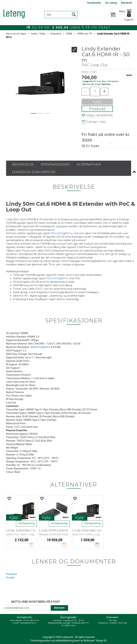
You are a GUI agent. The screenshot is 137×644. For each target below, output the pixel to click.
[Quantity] (95, 91)
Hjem (23, 34)
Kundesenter (94, 3)
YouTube (123, 623)
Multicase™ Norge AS (95, 641)
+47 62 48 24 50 (31, 620)
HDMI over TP (85, 34)
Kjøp (97, 102)
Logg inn (129, 20)
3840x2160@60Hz (40, 347)
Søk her (106, 84)
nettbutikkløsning (64, 641)
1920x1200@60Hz (61, 233)
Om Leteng (111, 3)
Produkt (97, 109)
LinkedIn (113, 623)
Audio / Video (38, 34)
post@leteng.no (28, 623)
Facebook (103, 623)
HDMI (69, 34)
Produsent (12, 574)
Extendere (56, 34)
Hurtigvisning (26, 523)
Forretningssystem (41, 641)
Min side (113, 620)
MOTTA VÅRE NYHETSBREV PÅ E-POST (36, 602)
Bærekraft (126, 3)
